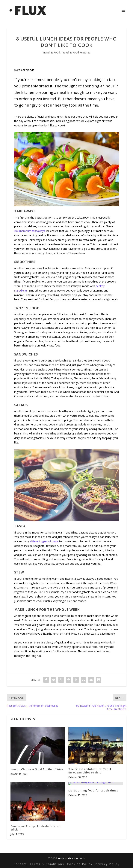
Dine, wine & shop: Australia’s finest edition (36, 828)
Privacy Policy (108, 864)
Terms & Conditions (47, 864)
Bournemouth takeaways (30, 231)
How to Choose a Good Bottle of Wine (37, 769)
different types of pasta (44, 541)
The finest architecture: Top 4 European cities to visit (90, 771)
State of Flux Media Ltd (71, 859)
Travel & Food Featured (76, 52)
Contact (20, 864)
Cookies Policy (80, 864)
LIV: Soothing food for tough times (93, 790)
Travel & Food (51, 52)
